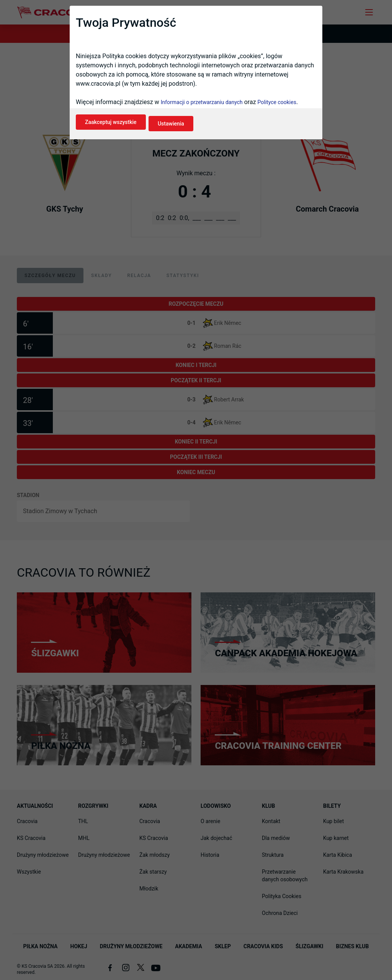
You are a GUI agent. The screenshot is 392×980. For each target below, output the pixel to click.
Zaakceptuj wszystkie (111, 129)
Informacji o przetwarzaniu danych (202, 109)
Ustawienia (179, 129)
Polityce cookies (277, 109)
